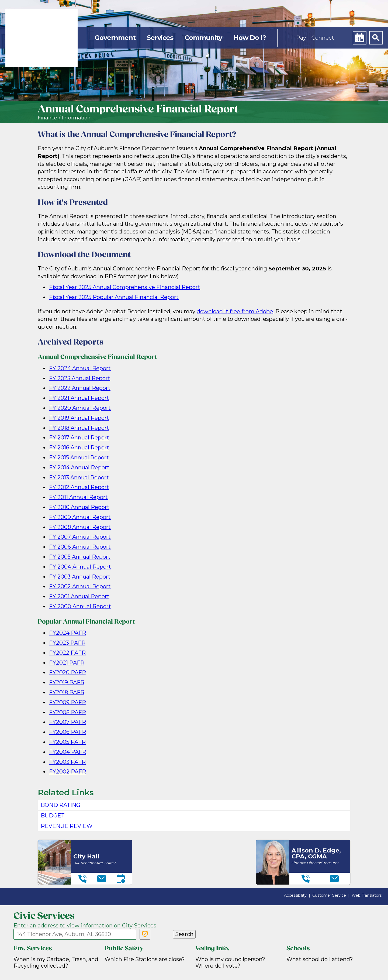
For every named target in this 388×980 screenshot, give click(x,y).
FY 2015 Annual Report (79, 458)
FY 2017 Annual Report (79, 438)
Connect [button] (323, 38)
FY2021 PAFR (67, 663)
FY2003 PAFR (67, 762)
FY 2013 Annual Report (79, 477)
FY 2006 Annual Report (80, 547)
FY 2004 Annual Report (80, 567)
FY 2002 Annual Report (80, 586)
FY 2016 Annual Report (79, 448)
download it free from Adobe (235, 311)
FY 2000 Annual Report (80, 606)
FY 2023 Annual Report (80, 378)
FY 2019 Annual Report (79, 418)
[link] (41, 38)
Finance (47, 118)
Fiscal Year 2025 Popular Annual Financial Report (114, 297)
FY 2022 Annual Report (80, 388)
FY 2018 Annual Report (79, 428)
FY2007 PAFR (67, 722)
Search (184, 934)
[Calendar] (359, 38)
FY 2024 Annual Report (80, 368)
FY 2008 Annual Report (80, 527)
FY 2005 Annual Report (80, 557)
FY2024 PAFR (67, 633)
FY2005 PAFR (67, 742)
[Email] (102, 879)
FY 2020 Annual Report (80, 408)
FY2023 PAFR (67, 643)
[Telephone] (82, 879)
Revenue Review (67, 826)
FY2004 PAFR (68, 752)
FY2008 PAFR (67, 712)
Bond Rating (60, 805)
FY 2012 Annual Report (79, 487)
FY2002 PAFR (67, 772)
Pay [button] (301, 38)
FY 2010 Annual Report (79, 507)
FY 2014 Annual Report (79, 467)
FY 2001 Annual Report (79, 596)
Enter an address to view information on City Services (85, 926)
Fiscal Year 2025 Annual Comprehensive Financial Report (125, 287)
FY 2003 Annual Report (80, 577)
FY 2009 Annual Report (80, 517)
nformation (77, 118)
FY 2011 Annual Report (78, 497)
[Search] (376, 38)
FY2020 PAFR (67, 672)
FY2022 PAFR (67, 653)
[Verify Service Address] (145, 934)
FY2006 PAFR (67, 732)
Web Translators (367, 895)
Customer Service (329, 895)
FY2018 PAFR (67, 692)
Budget (53, 816)
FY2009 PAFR (67, 702)
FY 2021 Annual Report (79, 398)
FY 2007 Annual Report (80, 537)
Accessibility (295, 895)
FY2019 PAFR (67, 682)
